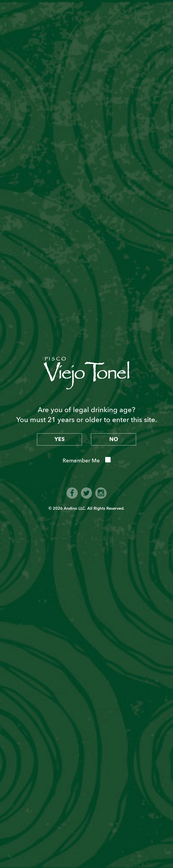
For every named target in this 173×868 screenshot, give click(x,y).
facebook (72, 493)
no (114, 439)
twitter (86, 493)
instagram (101, 493)
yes (60, 439)
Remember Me (81, 461)
